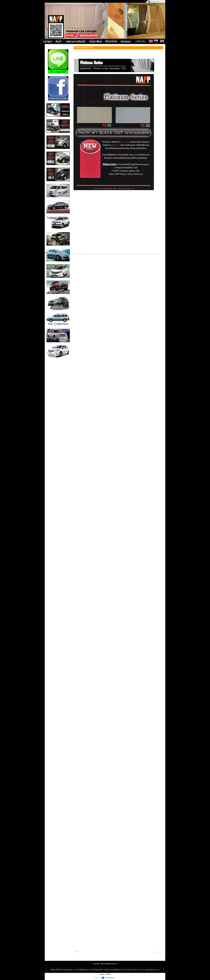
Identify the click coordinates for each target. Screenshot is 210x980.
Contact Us (167, 41)
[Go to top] (159, 952)
